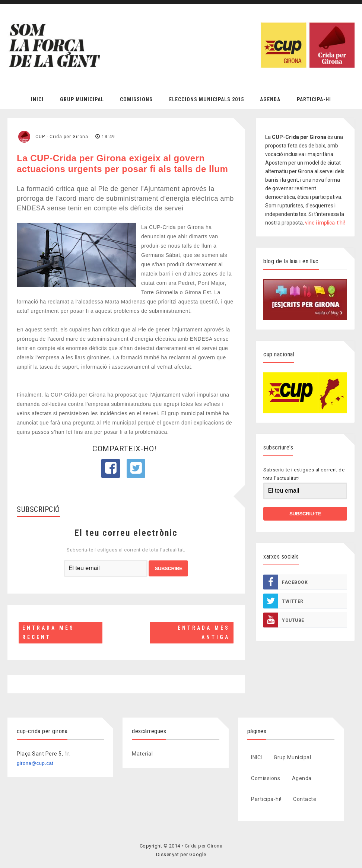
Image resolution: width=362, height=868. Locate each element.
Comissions (136, 99)
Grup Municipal (82, 99)
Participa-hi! (266, 799)
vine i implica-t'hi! (325, 223)
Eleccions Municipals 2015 (207, 99)
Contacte (305, 799)
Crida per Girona (204, 846)
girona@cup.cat (35, 763)
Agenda (270, 99)
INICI (257, 757)
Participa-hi (314, 99)
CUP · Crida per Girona (62, 137)
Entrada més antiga (204, 632)
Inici (37, 99)
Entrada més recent (48, 632)
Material (142, 754)
